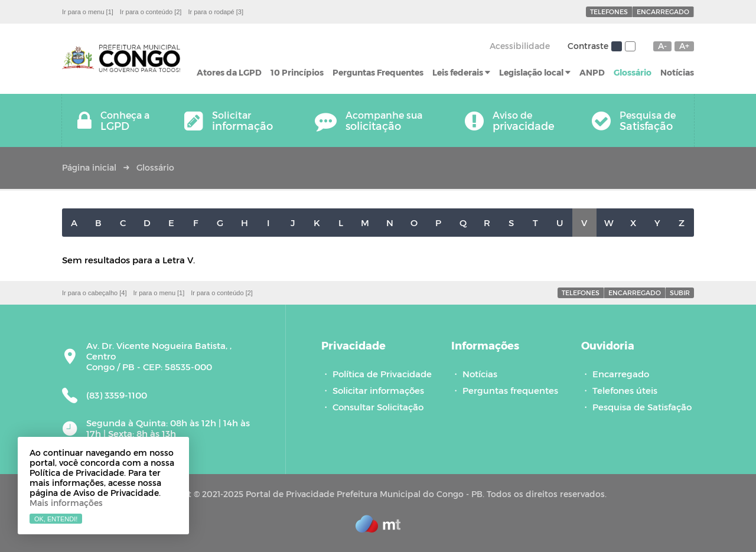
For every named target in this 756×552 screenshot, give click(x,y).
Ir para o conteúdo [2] (151, 12)
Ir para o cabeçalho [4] (94, 293)
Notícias (677, 72)
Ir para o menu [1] (88, 12)
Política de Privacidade (382, 374)
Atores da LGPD (229, 72)
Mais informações (66, 503)
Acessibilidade (520, 46)
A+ (684, 46)
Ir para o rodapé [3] (216, 12)
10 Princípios (297, 72)
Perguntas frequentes (510, 390)
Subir (680, 293)
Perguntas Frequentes (378, 72)
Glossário (633, 72)
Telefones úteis (625, 390)
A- (662, 46)
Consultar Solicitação (378, 407)
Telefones (609, 12)
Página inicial (89, 167)
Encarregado (663, 12)
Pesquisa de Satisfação (642, 407)
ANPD (592, 72)
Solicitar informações (378, 390)
